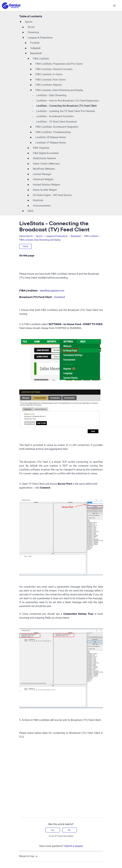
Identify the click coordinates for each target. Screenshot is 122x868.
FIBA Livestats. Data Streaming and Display (59, 90)
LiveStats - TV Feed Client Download (56, 122)
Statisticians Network (44, 158)
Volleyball (35, 48)
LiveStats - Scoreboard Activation (55, 116)
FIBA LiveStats (41, 59)
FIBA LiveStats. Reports (49, 85)
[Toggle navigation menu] (114, 6)
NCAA (31, 27)
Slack (31, 211)
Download (60, 297)
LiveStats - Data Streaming (51, 95)
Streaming (33, 32)
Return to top (29, 856)
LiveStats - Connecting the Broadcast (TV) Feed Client (66, 106)
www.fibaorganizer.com (52, 291)
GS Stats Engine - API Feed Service (52, 195)
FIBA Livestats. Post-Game (51, 80)
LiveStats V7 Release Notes (51, 143)
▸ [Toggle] (23, 27)
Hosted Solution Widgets (46, 185)
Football (35, 43)
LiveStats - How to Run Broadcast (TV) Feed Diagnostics (68, 101)
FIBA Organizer (41, 148)
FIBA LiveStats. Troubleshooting (53, 132)
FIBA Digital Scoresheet (46, 153)
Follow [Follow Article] (26, 246)
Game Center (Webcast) (46, 164)
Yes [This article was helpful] (53, 830)
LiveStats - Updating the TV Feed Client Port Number (66, 111)
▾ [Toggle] (21, 22)
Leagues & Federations (40, 38)
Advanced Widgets (43, 179)
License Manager (42, 174)
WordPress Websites (44, 169)
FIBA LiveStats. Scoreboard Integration (57, 127)
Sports (29, 22)
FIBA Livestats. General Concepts (54, 69)
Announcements (42, 206)
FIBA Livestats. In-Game (49, 74)
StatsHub (38, 200)
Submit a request (74, 846)
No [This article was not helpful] (69, 830)
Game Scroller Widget (45, 190)
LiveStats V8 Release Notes (51, 137)
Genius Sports (26, 236)
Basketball (36, 53)
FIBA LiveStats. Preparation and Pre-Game (59, 64)
